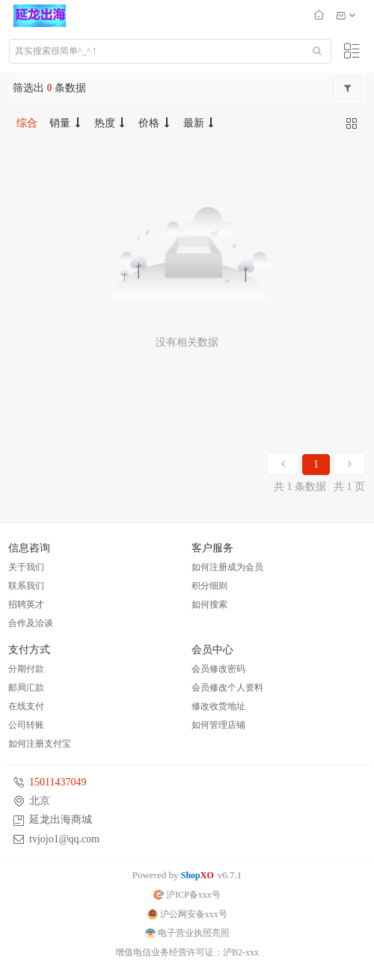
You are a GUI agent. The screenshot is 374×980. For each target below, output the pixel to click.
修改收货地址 (218, 706)
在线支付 (26, 706)
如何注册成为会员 (227, 567)
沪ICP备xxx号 (187, 895)
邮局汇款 (26, 687)
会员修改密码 (218, 669)
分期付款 (26, 669)
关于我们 (26, 567)
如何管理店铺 (218, 725)
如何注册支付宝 (40, 744)
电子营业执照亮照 (187, 933)
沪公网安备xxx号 (187, 914)
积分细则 (209, 586)
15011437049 (58, 782)
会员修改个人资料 (227, 687)
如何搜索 (209, 604)
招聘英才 (26, 604)
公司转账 (26, 725)
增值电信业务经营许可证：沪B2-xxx (187, 952)
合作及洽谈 (31, 623)
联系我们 (26, 586)
